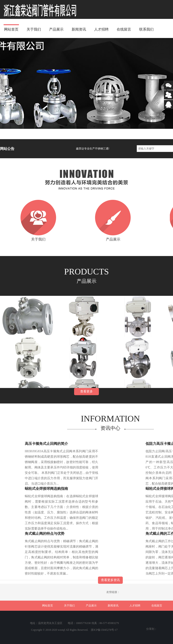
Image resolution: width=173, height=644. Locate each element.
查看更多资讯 (110, 580)
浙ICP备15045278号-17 (104, 630)
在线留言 (124, 29)
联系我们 (146, 29)
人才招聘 (101, 29)
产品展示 (56, 29)
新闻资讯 (79, 29)
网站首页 (11, 29)
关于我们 (34, 29)
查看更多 (86, 391)
